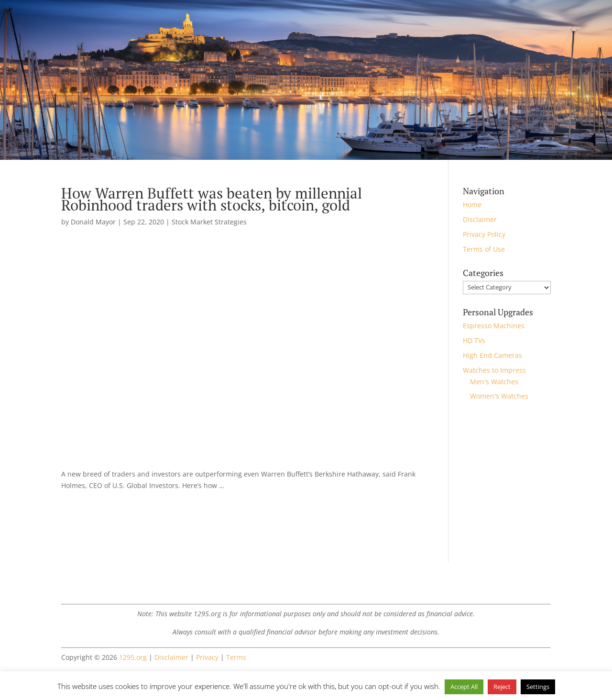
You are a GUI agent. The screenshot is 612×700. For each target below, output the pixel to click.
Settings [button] (538, 687)
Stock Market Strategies (209, 222)
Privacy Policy (484, 234)
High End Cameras (492, 355)
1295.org (133, 657)
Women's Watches (499, 396)
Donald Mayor (93, 222)
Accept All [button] (464, 687)
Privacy (207, 657)
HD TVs (474, 340)
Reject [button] (502, 687)
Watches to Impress (494, 370)
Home (472, 205)
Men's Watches (494, 382)
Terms (236, 657)
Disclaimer (480, 219)
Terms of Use (484, 249)
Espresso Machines (494, 326)
